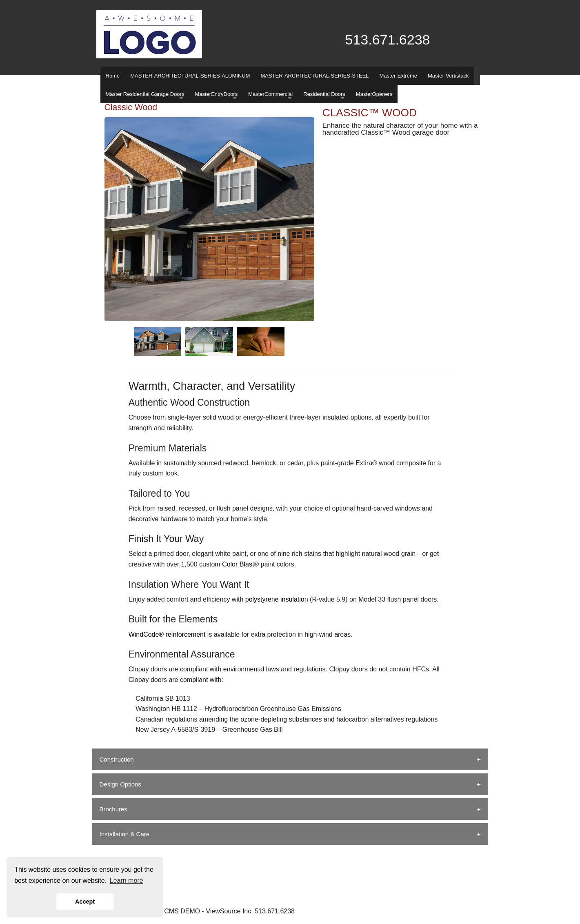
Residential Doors (324, 94)
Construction (117, 759)
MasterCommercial (270, 94)
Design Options (121, 784)
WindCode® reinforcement (167, 634)
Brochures (113, 809)
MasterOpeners (374, 94)
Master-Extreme (398, 76)
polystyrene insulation (277, 599)
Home (113, 76)
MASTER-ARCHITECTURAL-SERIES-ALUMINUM (190, 76)
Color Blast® (240, 564)
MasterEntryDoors (216, 94)
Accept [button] (85, 902)
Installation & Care (125, 834)
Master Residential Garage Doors (145, 94)
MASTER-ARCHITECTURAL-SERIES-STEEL (314, 76)
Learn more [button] (127, 881)
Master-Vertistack (448, 76)
